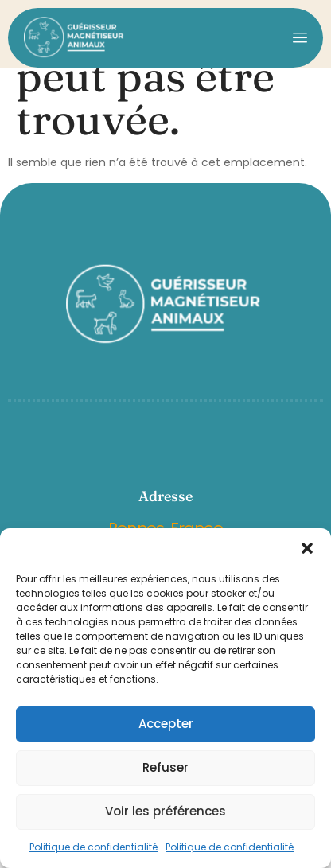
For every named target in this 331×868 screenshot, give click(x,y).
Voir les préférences (165, 811)
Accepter (166, 724)
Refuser (165, 767)
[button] (307, 548)
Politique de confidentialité (93, 847)
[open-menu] (300, 37)
